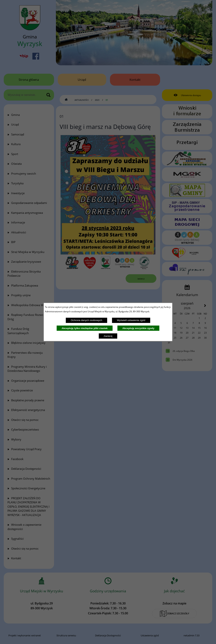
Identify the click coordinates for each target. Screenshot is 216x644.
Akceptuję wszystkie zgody (138, 328)
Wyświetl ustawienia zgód (131, 320)
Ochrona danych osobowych (86, 320)
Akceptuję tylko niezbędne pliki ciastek (85, 328)
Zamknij (108, 336)
